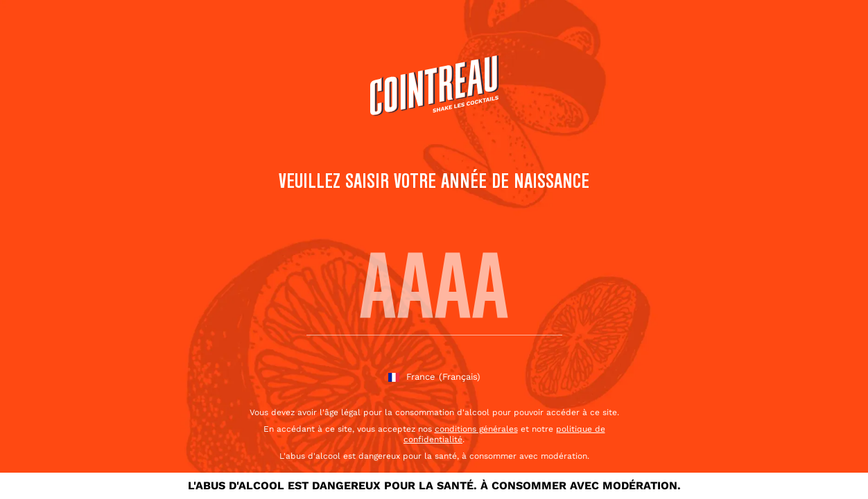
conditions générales (476, 429)
